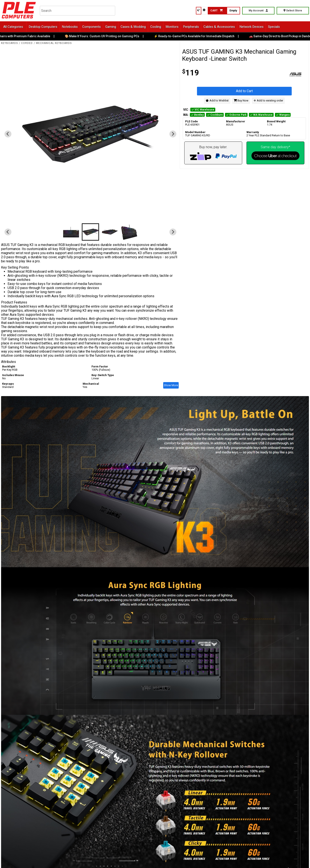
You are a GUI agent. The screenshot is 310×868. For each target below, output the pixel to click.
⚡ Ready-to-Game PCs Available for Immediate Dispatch (197, 36)
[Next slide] (173, 134)
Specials (274, 27)
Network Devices (251, 27)
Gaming (111, 27)
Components (91, 27)
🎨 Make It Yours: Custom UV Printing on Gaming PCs (105, 36)
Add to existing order (268, 100)
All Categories (13, 27)
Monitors (172, 27)
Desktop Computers (43, 27)
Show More (171, 385)
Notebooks (70, 27)
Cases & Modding (133, 27)
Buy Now (241, 100)
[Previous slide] (8, 134)
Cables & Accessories (219, 27)
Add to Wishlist (217, 100)
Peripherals (191, 27)
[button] (71, 232)
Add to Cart (244, 91)
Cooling (156, 27)
